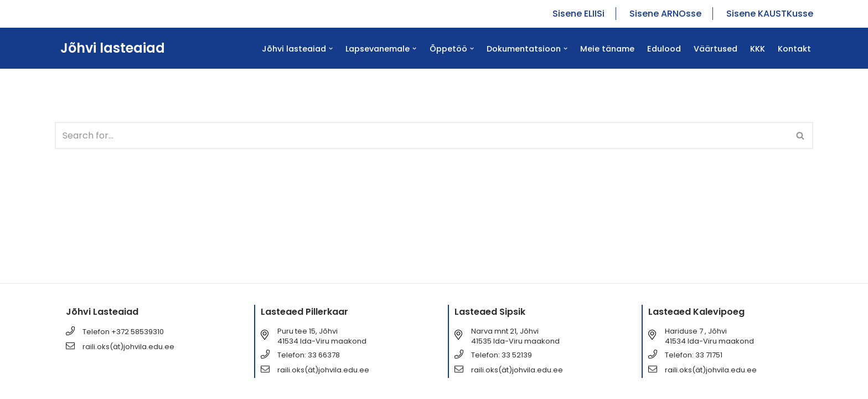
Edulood (664, 49)
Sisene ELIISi (578, 14)
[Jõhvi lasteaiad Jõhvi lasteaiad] (110, 48)
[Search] (422, 135)
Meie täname (607, 49)
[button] (331, 48)
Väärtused (715, 49)
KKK (758, 49)
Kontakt (794, 49)
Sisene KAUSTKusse (770, 14)
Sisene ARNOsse (665, 14)
